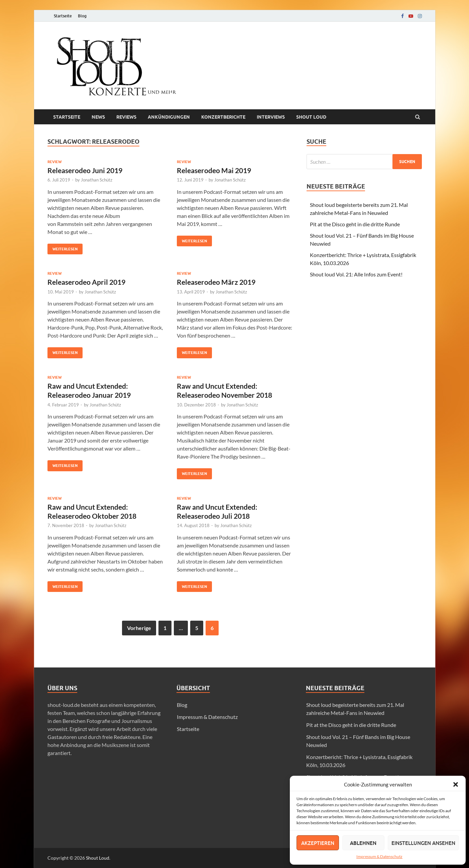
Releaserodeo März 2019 (216, 282)
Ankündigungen (169, 117)
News (98, 117)
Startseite (63, 16)
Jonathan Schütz (97, 180)
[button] (456, 784)
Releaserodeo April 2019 (86, 282)
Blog (82, 16)
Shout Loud (98, 858)
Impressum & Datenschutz (379, 856)
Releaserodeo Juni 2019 (85, 170)
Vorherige (139, 628)
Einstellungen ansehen (423, 843)
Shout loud (311, 117)
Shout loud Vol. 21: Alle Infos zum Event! (356, 274)
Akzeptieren (318, 843)
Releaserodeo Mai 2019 (214, 170)
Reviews (126, 117)
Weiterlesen (63, 247)
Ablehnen (363, 843)
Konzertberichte (223, 117)
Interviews (271, 117)
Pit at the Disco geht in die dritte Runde (355, 224)
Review (54, 162)
